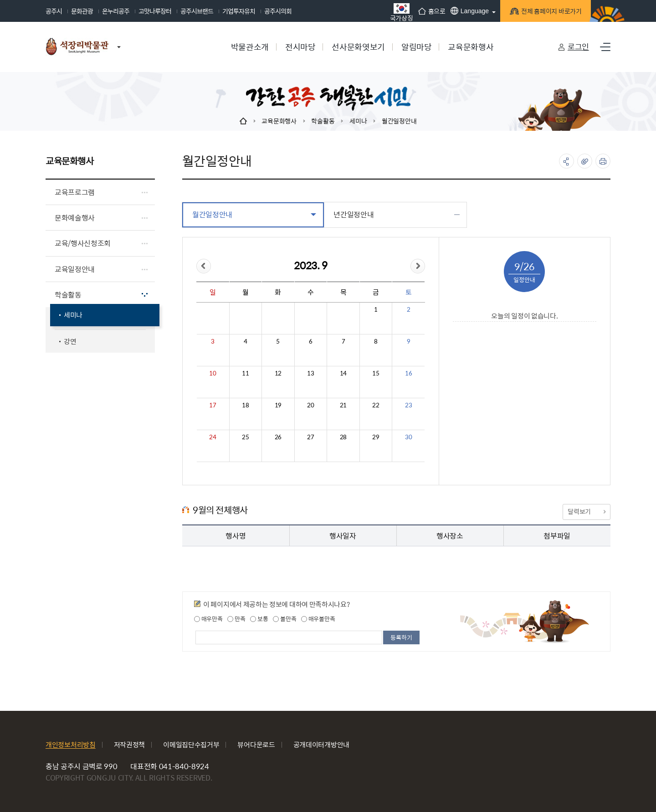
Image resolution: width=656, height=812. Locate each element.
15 (376, 373)
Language (466, 11)
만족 (236, 619)
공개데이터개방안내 (321, 744)
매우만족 (208, 619)
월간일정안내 (399, 121)
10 (213, 373)
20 (310, 405)
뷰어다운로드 (256, 744)
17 (213, 405)
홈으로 (428, 11)
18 (245, 405)
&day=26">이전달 (204, 266)
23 (408, 405)
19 (278, 405)
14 (343, 373)
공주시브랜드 (197, 11)
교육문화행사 (279, 121)
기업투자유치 (239, 11)
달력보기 (586, 511)
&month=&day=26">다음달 (418, 266)
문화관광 (82, 11)
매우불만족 (318, 619)
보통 (259, 619)
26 (278, 437)
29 (376, 437)
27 (310, 437)
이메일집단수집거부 (191, 744)
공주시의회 (278, 11)
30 (408, 437)
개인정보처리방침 (71, 744)
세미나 (358, 121)
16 (408, 373)
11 (245, 373)
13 (310, 373)
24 (213, 437)
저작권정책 (130, 744)
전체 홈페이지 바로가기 (547, 12)
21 (343, 405)
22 (376, 405)
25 (245, 437)
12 (278, 373)
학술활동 (323, 121)
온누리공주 (116, 11)
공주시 (54, 11)
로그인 (578, 46)
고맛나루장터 (155, 11)
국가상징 (398, 12)
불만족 (284, 619)
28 (343, 437)
